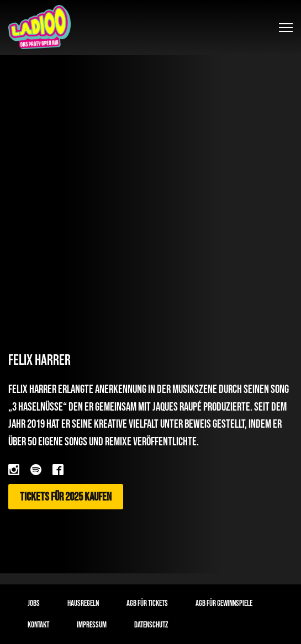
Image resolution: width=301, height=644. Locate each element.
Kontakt (38, 625)
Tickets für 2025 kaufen (66, 496)
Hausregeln (83, 603)
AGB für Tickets (147, 603)
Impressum (92, 625)
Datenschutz (151, 625)
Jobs (34, 603)
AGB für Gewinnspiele (224, 603)
